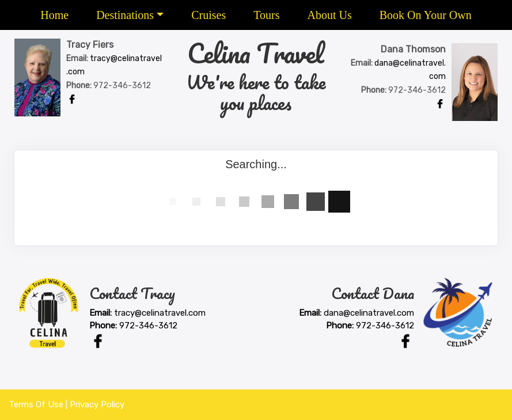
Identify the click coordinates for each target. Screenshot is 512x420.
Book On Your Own (426, 15)
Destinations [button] (125, 15)
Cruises (208, 15)
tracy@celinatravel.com (160, 313)
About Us (329, 15)
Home (54, 15)
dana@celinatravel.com (369, 313)
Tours (266, 15)
